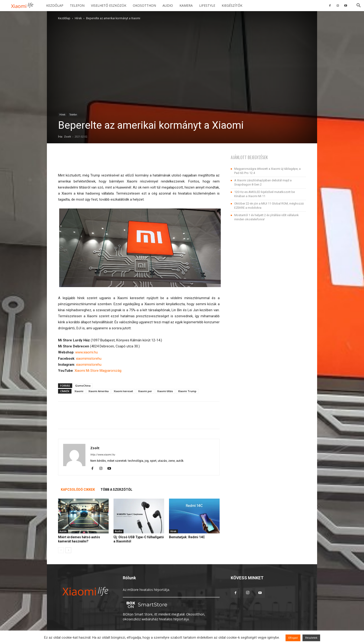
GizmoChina (83, 386)
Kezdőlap (55, 5)
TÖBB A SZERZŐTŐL (116, 490)
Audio (168, 5)
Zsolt (68, 136)
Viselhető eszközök (109, 5)
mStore (133, 590)
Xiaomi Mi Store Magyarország (98, 371)
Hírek (78, 18)
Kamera (186, 5)
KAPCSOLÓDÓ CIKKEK (78, 490)
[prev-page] (61, 550)
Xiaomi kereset (123, 391)
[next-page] (68, 550)
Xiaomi (79, 391)
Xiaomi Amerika (99, 391)
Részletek (311, 638)
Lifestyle (207, 5)
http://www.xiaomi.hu (103, 455)
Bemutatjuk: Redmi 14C (187, 537)
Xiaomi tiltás (165, 391)
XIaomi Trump (187, 391)
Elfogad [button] (293, 638)
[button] (358, 6)
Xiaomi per (145, 391)
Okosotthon (144, 5)
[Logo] (24, 6)
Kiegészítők (232, 5)
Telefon (77, 5)
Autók (63, 531)
